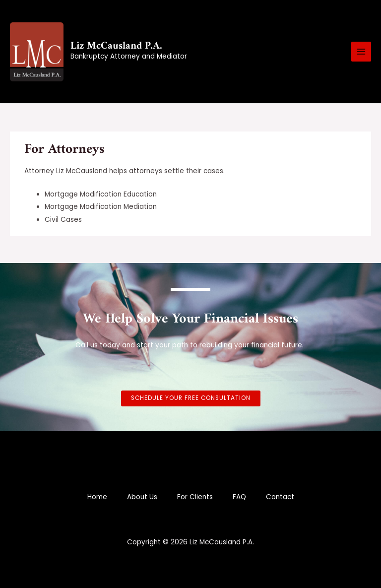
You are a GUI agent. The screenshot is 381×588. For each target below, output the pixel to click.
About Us (142, 497)
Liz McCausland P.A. (116, 46)
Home (97, 497)
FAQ (239, 497)
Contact (280, 497)
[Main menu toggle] (361, 52)
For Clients (195, 497)
